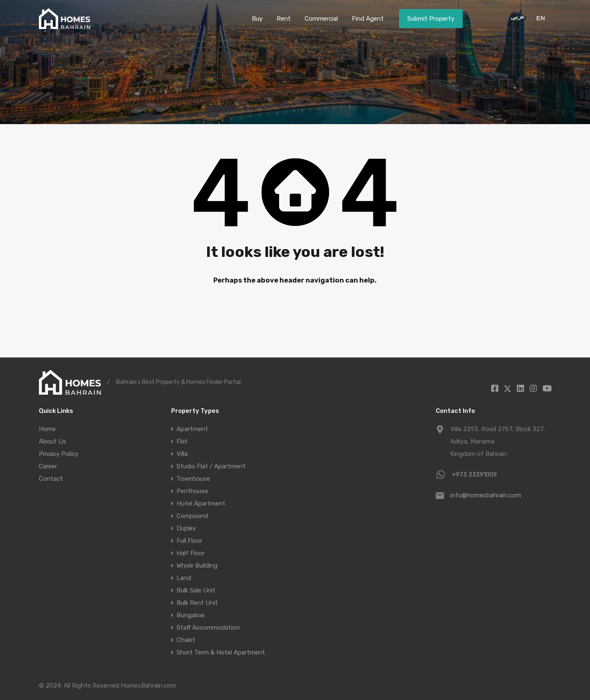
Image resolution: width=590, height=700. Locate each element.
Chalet (186, 640)
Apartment (192, 429)
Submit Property (431, 19)
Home (47, 429)
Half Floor (191, 553)
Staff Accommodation (208, 628)
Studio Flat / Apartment (211, 466)
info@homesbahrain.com (486, 495)
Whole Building (197, 566)
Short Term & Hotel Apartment (221, 652)
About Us (53, 441)
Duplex (186, 528)
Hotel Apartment (201, 503)
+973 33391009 (474, 475)
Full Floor (189, 541)
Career (48, 466)
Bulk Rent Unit (197, 603)
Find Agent (368, 19)
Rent (284, 19)
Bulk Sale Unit (196, 590)
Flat (182, 441)
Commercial (321, 19)
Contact (51, 479)
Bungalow (191, 615)
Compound (192, 516)
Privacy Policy (59, 454)
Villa (182, 454)
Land (184, 578)
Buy (257, 19)
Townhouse (193, 479)
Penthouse (192, 491)
